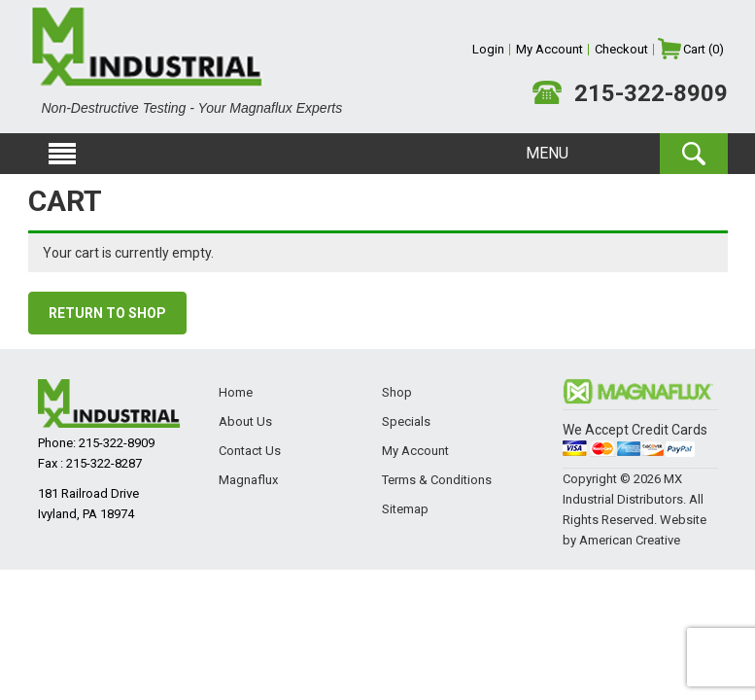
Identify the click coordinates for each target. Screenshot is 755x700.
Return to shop (107, 313)
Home (236, 392)
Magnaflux (248, 480)
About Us (245, 421)
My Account (415, 451)
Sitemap (405, 509)
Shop (397, 392)
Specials (406, 421)
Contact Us (250, 451)
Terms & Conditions (437, 480)
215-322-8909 (651, 93)
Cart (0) (704, 49)
